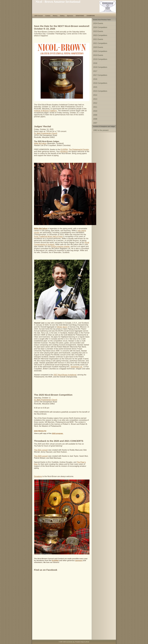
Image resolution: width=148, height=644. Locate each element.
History (55, 16)
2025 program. (58, 433)
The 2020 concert (41, 456)
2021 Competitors (100, 43)
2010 (95, 111)
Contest (48, 16)
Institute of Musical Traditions (45, 111)
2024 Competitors (100, 27)
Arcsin (88, 642)
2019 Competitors (100, 59)
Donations (38, 476)
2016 (95, 79)
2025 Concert (39, 16)
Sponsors (70, 16)
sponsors (79, 560)
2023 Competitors (100, 35)
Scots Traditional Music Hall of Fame (48, 237)
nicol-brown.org (70, 642)
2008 (95, 119)
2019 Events (98, 55)
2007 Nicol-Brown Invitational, (65, 375)
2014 (95, 95)
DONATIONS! (80, 16)
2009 (95, 115)
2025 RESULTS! (40, 431)
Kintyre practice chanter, (61, 246)
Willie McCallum (40, 143)
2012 (95, 103)
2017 (95, 71)
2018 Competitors (100, 67)
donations (64, 151)
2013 (95, 99)
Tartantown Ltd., (77, 367)
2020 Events (98, 47)
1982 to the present (101, 130)
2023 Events (98, 31)
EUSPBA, (64, 149)
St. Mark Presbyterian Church (46, 133)
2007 (95, 123)
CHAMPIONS (91, 16)
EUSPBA (55, 560)
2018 (95, 63)
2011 (95, 107)
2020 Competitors (100, 51)
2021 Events (98, 39)
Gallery (62, 16)
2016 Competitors (100, 83)
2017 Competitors (100, 75)
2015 (95, 87)
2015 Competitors (100, 91)
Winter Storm (62, 327)
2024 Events (98, 23)
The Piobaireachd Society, (79, 149)
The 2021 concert (41, 450)
